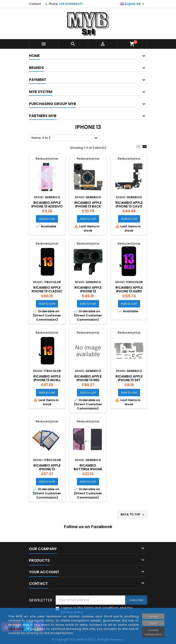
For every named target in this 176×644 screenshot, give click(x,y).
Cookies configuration (153, 632)
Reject (153, 623)
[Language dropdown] (133, 4)
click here (16, 629)
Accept (153, 616)
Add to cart (47, 219)
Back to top (133, 514)
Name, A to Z (65, 138)
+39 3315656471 (71, 4)
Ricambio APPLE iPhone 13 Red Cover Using (88, 380)
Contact (35, 4)
